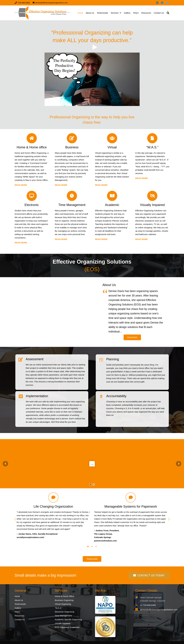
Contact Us (20, 619)
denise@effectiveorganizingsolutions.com (159, 610)
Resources (20, 616)
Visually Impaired (63, 623)
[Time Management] (72, 196)
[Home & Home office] (32, 138)
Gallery (18, 608)
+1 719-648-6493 (148, 605)
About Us (19, 600)
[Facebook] (162, 3)
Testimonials (20, 604)
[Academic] (112, 196)
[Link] (42, 13)
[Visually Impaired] (152, 196)
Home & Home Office (64, 596)
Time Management (63, 616)
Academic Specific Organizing (68, 619)
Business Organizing (64, 600)
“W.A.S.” (59, 608)
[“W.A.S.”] (152, 138)
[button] (15, 519)
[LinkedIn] (157, 3)
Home (17, 596)
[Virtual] (112, 138)
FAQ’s (17, 612)
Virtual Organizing (63, 604)
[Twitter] (167, 3)
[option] (53, 516)
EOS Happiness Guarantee (67, 627)
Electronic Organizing (65, 612)
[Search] (168, 13)
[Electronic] (32, 196)
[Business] (72, 138)
